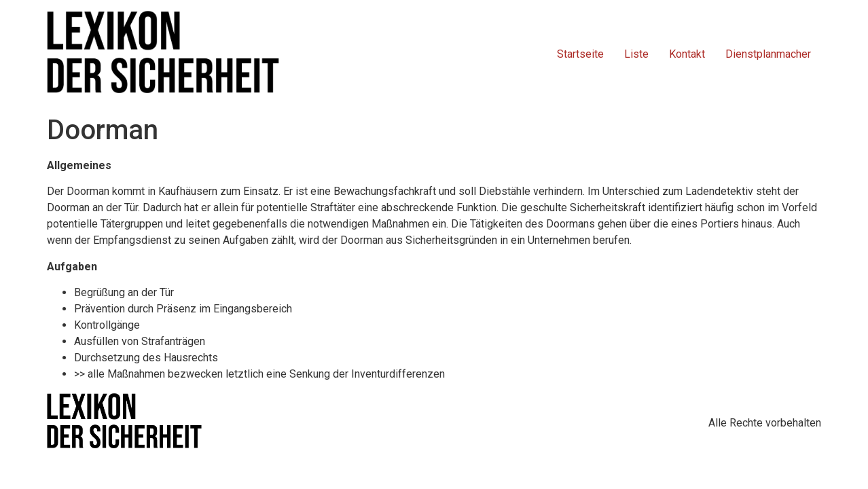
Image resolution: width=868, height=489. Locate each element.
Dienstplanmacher (768, 54)
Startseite (580, 54)
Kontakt (687, 54)
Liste (636, 54)
